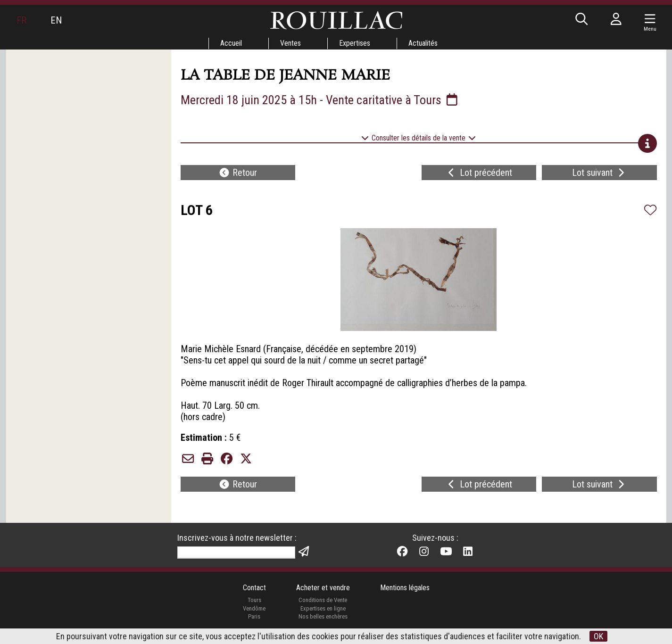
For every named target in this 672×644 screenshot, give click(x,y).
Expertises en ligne (323, 608)
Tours (254, 600)
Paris (254, 616)
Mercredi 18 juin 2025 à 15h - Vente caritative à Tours (320, 100)
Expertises (355, 43)
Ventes (290, 43)
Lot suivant (599, 173)
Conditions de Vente (323, 600)
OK (598, 636)
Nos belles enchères (323, 616)
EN (56, 20)
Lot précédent (479, 173)
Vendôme (254, 608)
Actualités (423, 43)
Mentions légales (405, 588)
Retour (238, 173)
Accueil (231, 43)
